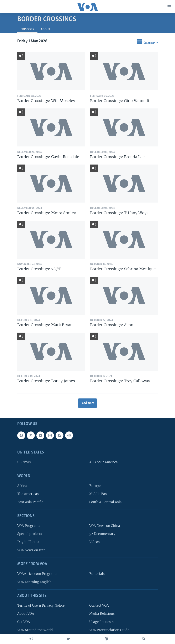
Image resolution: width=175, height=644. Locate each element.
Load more (87, 403)
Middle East (99, 494)
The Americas (28, 494)
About (45, 29)
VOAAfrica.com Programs (37, 574)
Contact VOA (99, 606)
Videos (94, 542)
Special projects (30, 534)
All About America (104, 462)
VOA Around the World (35, 630)
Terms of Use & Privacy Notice (41, 606)
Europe (95, 486)
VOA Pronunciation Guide (109, 630)
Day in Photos (28, 542)
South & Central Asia (105, 502)
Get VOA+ (25, 622)
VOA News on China (105, 526)
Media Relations (102, 614)
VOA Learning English (34, 582)
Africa (22, 486)
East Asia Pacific (30, 502)
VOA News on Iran (31, 550)
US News (24, 462)
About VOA (26, 614)
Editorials (97, 574)
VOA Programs (29, 526)
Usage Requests (101, 622)
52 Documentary (102, 534)
